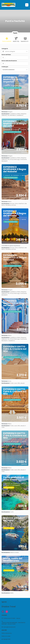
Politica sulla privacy (7, 633)
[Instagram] (7, 612)
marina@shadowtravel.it (9, 627)
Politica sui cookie (6, 636)
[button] (27, 5)
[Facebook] (3, 612)
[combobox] (15, 64)
